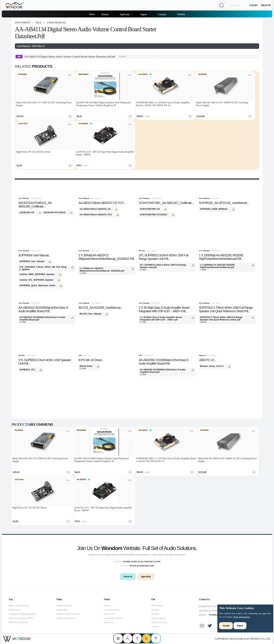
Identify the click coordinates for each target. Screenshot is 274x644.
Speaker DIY (62, 610)
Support (144, 14)
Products (105, 14)
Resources (108, 622)
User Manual (56, 22)
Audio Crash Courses (66, 618)
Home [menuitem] (92, 14)
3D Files (155, 614)
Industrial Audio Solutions (68, 614)
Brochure (155, 610)
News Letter (109, 614)
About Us (108, 605)
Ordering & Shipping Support (22, 614)
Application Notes (159, 622)
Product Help (15, 610)
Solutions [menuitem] (181, 14)
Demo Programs (159, 618)
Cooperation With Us (113, 618)
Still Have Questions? (18, 622)
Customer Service (112, 610)
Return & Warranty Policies (21, 618)
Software (155, 626)
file (38, 22)
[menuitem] (107, 14)
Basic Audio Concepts (19, 605)
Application (125, 14)
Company (162, 14)
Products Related (64, 605)
